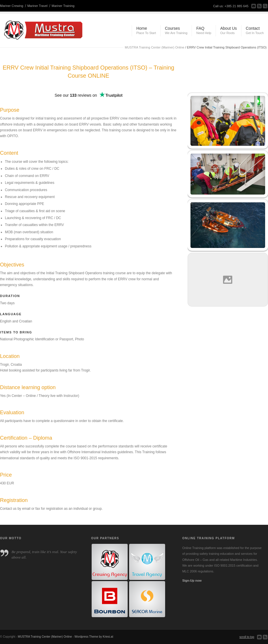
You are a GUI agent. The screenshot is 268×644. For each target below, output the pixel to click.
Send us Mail (254, 6)
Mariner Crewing (12, 6)
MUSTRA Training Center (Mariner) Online (155, 47)
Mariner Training (63, 6)
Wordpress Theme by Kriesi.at (94, 637)
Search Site (265, 6)
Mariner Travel (37, 6)
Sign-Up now (192, 580)
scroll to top (247, 637)
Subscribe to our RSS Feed (259, 6)
